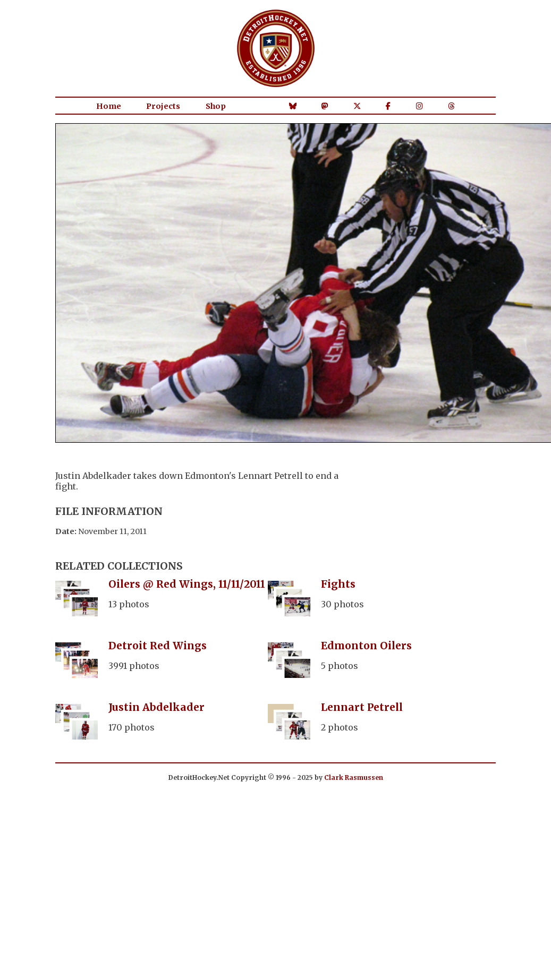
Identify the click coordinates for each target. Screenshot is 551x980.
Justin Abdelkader (156, 707)
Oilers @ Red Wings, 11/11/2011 (187, 584)
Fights (338, 584)
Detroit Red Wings (158, 646)
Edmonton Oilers (366, 646)
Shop (216, 106)
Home (109, 106)
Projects (163, 106)
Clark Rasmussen (354, 777)
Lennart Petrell (362, 707)
